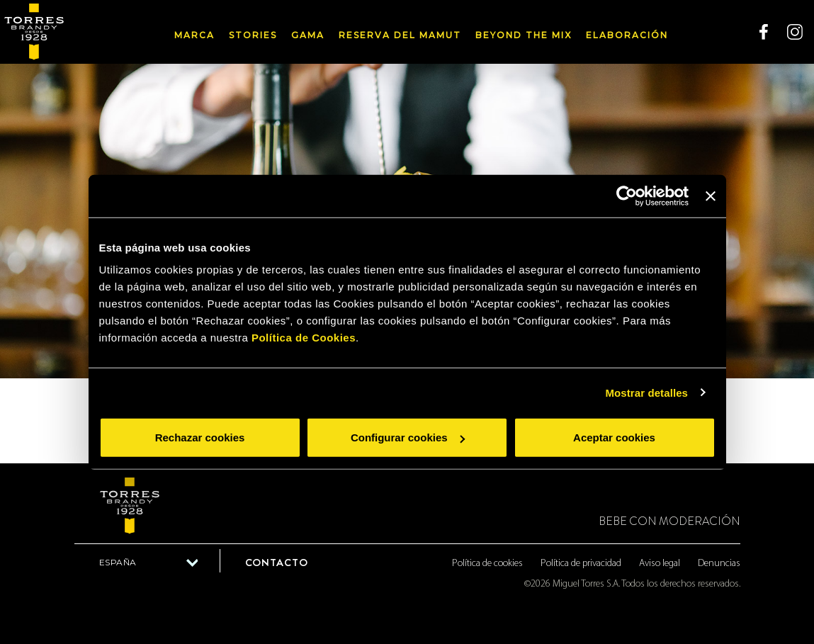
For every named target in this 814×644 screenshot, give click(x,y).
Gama (308, 35)
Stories (253, 35)
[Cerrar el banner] (711, 196)
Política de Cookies (304, 338)
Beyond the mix (524, 35)
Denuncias (719, 564)
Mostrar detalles (646, 392)
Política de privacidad (581, 564)
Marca (194, 35)
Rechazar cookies (200, 437)
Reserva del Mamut (400, 35)
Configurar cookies (408, 437)
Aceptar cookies (614, 437)
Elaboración (627, 35)
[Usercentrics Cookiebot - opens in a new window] (627, 196)
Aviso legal (660, 564)
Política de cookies (487, 564)
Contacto (277, 563)
